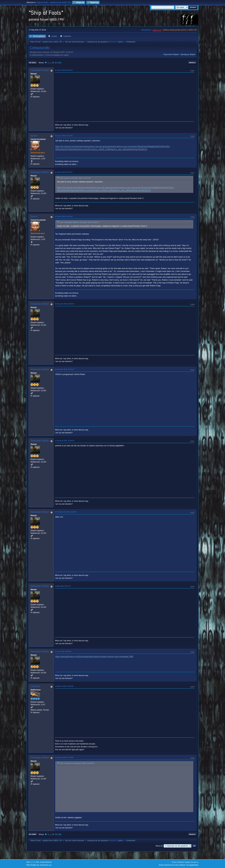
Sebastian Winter (40, 70)
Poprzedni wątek (171, 54)
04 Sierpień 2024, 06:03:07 (65, 304)
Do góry (33, 834)
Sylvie (120, 42)
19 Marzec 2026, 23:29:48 (64, 686)
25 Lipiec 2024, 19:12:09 (64, 136)
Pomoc (174, 862)
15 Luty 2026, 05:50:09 (63, 651)
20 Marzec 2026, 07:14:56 (64, 757)
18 (53, 63)
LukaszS (35, 686)
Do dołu (33, 63)
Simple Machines (46, 862)
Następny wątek (188, 54)
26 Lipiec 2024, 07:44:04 (64, 216)
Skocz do (159, 846)
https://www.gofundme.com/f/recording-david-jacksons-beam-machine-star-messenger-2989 (94, 656)
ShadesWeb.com (46, 865)
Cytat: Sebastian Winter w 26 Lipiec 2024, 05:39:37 (79, 222)
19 (56, 63)
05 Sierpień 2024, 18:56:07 (65, 369)
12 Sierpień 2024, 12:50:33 (65, 441)
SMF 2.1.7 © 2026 (33, 862)
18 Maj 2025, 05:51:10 (63, 586)
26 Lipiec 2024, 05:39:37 (64, 172)
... (51, 63)
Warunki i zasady (184, 862)
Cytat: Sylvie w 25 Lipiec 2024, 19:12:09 (75, 178)
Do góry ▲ (195, 862)
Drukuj (192, 63)
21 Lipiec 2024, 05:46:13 (64, 70)
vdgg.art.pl (157, 30)
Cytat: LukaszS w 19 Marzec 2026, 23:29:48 (76, 764)
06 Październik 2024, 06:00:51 (66, 512)
